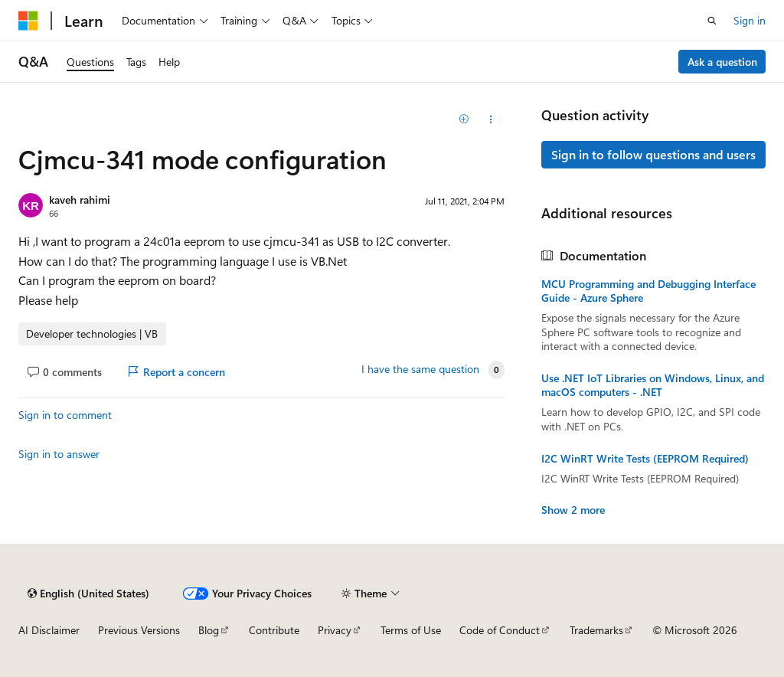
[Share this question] (490, 119)
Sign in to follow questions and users (653, 154)
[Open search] (712, 21)
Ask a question (722, 62)
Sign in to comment (65, 415)
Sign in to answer (59, 454)
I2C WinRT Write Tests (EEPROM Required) (645, 459)
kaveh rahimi (80, 200)
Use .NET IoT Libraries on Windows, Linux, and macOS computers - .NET (653, 385)
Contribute (274, 630)
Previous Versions (139, 630)
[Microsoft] (28, 21)
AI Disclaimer (49, 630)
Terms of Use (411, 630)
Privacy (335, 630)
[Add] (464, 119)
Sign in (750, 20)
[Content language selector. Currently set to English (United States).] (88, 594)
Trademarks (596, 630)
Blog (209, 630)
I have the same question (420, 369)
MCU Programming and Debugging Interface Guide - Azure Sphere (648, 291)
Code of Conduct (500, 630)
